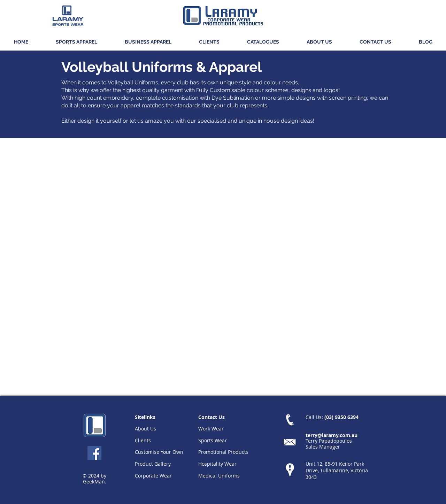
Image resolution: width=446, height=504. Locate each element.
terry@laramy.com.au (332, 435)
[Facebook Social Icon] (94, 453)
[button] (76, 42)
